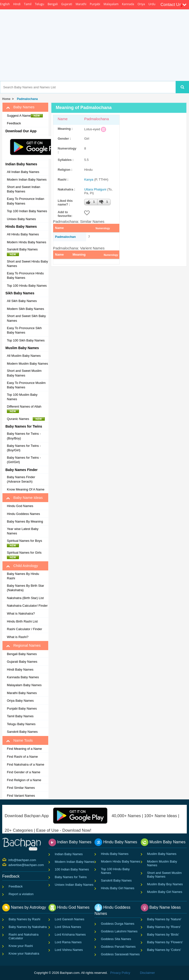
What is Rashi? (18, 637)
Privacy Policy (120, 973)
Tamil (28, 4)
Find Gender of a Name (24, 772)
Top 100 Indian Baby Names (27, 211)
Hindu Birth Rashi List (22, 621)
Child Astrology (22, 566)
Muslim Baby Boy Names (165, 884)
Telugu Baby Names (21, 724)
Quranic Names (26, 419)
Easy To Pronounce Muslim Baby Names (26, 385)
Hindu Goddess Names (23, 514)
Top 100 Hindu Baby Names (27, 286)
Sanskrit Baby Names (24, 252)
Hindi (17, 4)
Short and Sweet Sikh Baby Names (26, 318)
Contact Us (173, 5)
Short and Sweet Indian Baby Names (24, 189)
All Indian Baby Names (23, 172)
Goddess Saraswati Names (120, 954)
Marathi (81, 4)
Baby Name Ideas (24, 498)
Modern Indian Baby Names (27, 179)
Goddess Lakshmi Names (119, 931)
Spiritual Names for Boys (26, 543)
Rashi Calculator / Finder (24, 629)
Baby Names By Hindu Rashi (23, 576)
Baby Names (20, 107)
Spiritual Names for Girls (26, 555)
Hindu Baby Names (115, 854)
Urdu (152, 4)
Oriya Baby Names (20, 701)
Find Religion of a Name (24, 780)
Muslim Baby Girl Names (165, 892)
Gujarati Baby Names (22, 662)
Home (6, 99)
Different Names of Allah (25, 409)
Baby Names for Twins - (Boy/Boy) (24, 436)
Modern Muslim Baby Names (27, 364)
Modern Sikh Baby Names (25, 309)
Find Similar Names (21, 788)
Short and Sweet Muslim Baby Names (24, 373)
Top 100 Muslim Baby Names (22, 397)
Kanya (89, 179)
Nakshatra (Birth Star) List (25, 598)
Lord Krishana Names (70, 934)
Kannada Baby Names (23, 677)
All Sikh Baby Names (22, 301)
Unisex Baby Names (21, 219)
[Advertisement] (113, 45)
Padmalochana (26, 99)
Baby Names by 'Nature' (164, 919)
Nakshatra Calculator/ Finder (27, 606)
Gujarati (67, 4)
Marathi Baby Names (22, 693)
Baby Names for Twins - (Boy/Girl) (24, 448)
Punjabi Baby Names (22, 708)
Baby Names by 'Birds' (163, 934)
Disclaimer (148, 973)
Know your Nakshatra (24, 953)
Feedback (14, 123)
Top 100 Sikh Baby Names (26, 340)
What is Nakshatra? (21, 613)
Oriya (141, 4)
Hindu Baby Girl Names (118, 888)
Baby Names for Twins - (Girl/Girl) (24, 460)
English (5, 4)
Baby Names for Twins (71, 877)
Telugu (40, 4)
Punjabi (95, 4)
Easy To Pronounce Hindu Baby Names (25, 276)
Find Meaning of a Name (24, 749)
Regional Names (23, 645)
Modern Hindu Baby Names (27, 242)
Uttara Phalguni (95, 189)
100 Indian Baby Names (72, 869)
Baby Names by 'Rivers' (164, 927)
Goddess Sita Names (116, 939)
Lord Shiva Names (68, 927)
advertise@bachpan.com (9, 865)
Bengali (53, 4)
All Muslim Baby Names (24, 356)
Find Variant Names (21, 796)
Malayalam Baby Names (24, 685)
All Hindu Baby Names (23, 234)
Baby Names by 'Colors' (164, 950)
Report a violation (21, 894)
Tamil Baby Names (20, 716)
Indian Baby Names (69, 854)
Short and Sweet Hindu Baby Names (27, 264)
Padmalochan (66, 237)
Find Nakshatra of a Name (26, 764)
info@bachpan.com (9, 860)
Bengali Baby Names (22, 654)
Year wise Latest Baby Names (23, 531)
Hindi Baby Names (20, 669)
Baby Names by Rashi (24, 919)
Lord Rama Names (68, 942)
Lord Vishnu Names (69, 950)
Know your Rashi (21, 946)
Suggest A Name (25, 116)
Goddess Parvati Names (118, 947)
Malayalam (111, 4)
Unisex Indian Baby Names (74, 885)
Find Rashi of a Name (22, 757)
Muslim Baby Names (162, 854)
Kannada (128, 4)
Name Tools (19, 740)
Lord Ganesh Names (70, 919)
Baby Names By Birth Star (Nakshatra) (25, 588)
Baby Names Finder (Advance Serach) (21, 479)
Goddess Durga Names (118, 924)
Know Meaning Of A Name (26, 489)
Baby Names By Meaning (25, 521)
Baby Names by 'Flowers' (165, 942)
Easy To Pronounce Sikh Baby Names (24, 330)
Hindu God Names (20, 506)
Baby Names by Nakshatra (28, 927)
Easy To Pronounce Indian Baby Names (26, 201)
